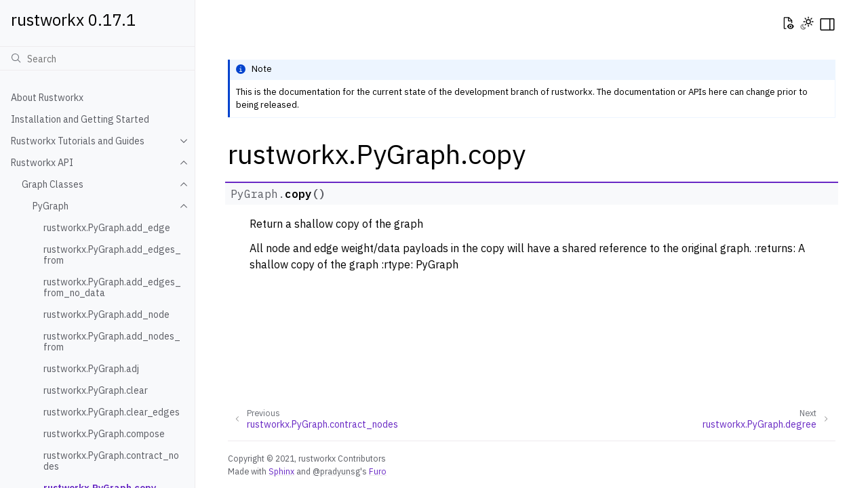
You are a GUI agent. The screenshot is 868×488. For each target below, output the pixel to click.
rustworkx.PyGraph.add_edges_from (112, 255)
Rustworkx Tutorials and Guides (78, 141)
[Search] (97, 58)
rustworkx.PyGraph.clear (96, 390)
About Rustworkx (47, 98)
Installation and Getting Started (80, 119)
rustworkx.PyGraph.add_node (106, 314)
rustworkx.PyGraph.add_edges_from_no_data (112, 287)
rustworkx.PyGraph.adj (91, 369)
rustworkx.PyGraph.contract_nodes (111, 461)
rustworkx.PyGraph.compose (104, 434)
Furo (378, 471)
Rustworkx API (42, 163)
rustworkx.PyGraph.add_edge (107, 228)
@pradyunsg (336, 471)
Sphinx (281, 471)
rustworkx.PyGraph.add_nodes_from (112, 342)
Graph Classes (53, 184)
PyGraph (51, 206)
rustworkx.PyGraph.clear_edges (112, 412)
